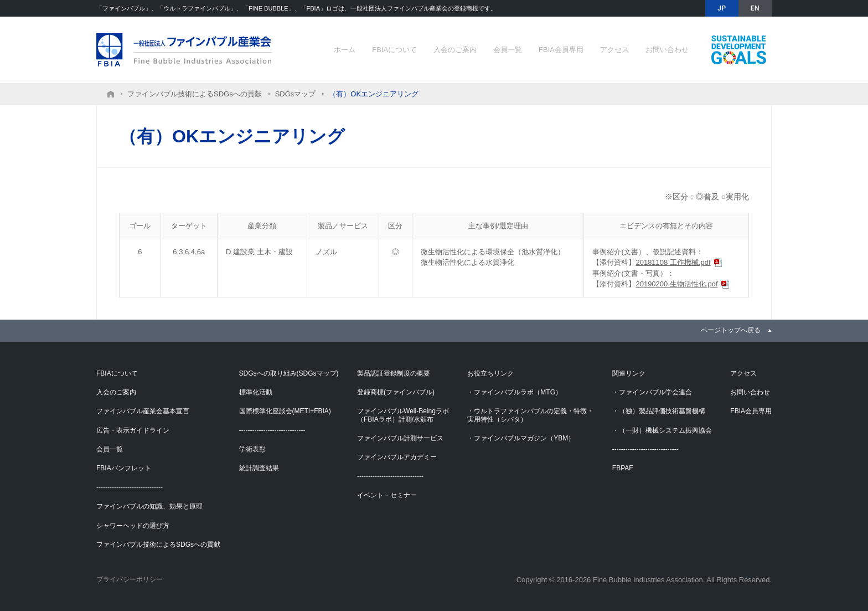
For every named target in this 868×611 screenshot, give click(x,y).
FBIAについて (394, 50)
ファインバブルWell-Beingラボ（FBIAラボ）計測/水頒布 (403, 415)
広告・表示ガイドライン (133, 430)
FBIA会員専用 (561, 50)
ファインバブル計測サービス (400, 438)
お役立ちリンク (490, 373)
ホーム (345, 50)
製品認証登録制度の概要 (394, 373)
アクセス (614, 50)
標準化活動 (256, 392)
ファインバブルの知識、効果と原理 (149, 506)
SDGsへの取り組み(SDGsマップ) (289, 373)
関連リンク (629, 373)
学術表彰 (252, 449)
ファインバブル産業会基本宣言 (143, 411)
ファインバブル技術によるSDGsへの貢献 (738, 50)
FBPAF (623, 468)
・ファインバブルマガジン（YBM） (521, 438)
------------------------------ (130, 487)
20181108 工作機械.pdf (673, 262)
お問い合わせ (667, 50)
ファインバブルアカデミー (397, 457)
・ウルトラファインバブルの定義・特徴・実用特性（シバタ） (530, 415)
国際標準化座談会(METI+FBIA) (285, 411)
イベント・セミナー (387, 495)
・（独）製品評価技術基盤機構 (659, 411)
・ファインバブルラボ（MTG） (515, 392)
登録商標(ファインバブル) (396, 392)
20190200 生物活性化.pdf (676, 284)
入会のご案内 (455, 50)
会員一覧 (508, 50)
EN (755, 8)
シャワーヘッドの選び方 (133, 526)
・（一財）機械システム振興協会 (662, 430)
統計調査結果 (259, 468)
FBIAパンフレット (124, 468)
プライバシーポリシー (130, 579)
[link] (736, 330)
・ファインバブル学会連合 (652, 392)
